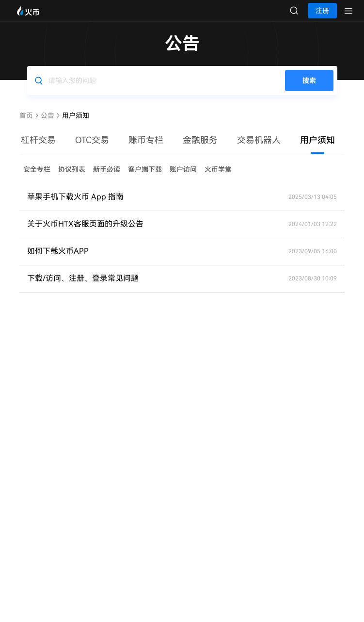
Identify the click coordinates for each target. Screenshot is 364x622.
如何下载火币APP (58, 261)
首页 (26, 125)
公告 (47, 125)
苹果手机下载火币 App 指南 (75, 206)
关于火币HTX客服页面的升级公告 (85, 234)
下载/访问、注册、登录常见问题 (83, 288)
